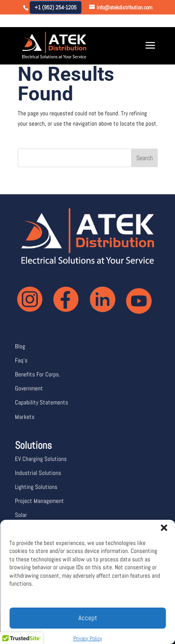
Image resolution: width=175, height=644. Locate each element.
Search (144, 158)
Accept (88, 618)
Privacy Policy (88, 638)
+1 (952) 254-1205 (56, 7)
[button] (161, 525)
